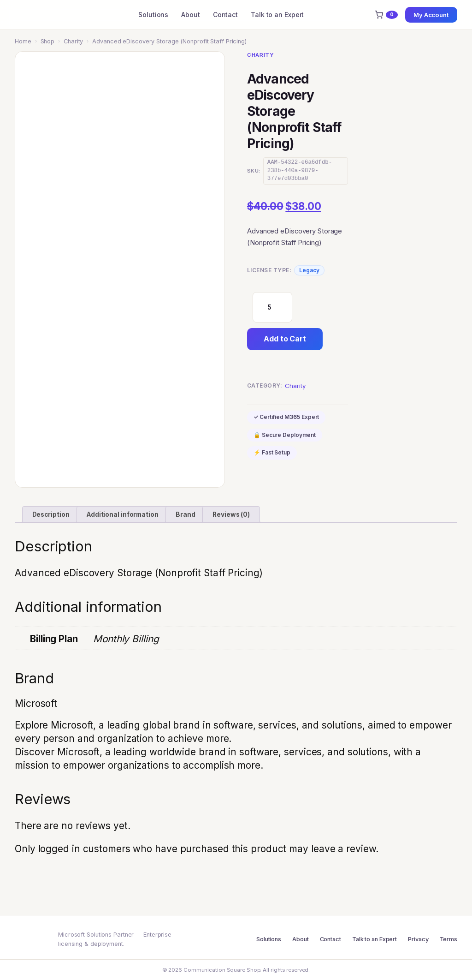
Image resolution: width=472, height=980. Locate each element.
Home (23, 41)
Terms (449, 939)
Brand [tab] (186, 514)
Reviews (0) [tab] (231, 514)
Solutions (153, 15)
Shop (48, 41)
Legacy (309, 270)
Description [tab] (51, 514)
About (191, 15)
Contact (225, 15)
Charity (73, 41)
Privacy (418, 939)
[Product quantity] (272, 307)
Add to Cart (285, 339)
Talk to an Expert (277, 15)
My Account (431, 15)
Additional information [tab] (123, 514)
